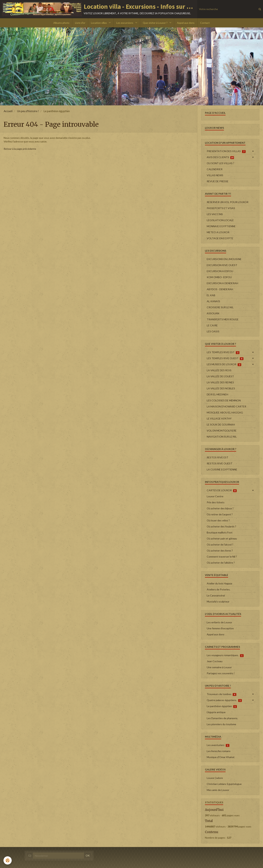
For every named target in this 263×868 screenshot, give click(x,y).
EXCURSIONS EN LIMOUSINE (224, 259)
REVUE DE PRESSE (218, 181)
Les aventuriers (218, 745)
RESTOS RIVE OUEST (220, 463)
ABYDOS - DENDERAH (220, 289)
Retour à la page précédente (20, 149)
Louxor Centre (215, 496)
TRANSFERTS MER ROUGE (223, 319)
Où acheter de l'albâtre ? (221, 563)
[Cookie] (8, 860)
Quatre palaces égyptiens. (224, 700)
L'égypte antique (216, 712)
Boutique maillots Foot (220, 532)
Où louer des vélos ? (218, 520)
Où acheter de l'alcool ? (220, 544)
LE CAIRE (212, 325)
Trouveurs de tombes (222, 694)
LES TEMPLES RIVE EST (223, 352)
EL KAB (211, 295)
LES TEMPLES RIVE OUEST (225, 358)
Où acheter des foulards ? (221, 526)
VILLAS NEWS (215, 175)
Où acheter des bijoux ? (220, 508)
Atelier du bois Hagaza (219, 583)
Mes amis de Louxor (218, 790)
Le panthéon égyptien (222, 706)
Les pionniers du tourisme (221, 724)
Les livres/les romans (219, 751)
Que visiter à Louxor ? (155, 23)
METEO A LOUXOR (218, 232)
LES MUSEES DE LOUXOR (224, 364)
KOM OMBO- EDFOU (219, 277)
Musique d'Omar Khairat (221, 757)
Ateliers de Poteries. (219, 589)
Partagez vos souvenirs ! (221, 673)
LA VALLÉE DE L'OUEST (220, 376)
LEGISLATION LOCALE (220, 220)
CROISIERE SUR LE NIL (220, 307)
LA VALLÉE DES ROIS (219, 370)
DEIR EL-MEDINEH (217, 394)
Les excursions (125, 23)
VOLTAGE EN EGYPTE (220, 238)
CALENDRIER (215, 169)
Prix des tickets (216, 502)
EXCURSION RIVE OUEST (222, 265)
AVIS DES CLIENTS (220, 157)
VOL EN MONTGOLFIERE (222, 431)
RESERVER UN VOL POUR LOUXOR (228, 202)
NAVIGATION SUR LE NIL (222, 437)
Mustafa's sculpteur (218, 601)
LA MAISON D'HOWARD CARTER (226, 406)
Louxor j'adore (215, 778)
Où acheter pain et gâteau (222, 538)
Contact (205, 23)
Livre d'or (80, 23)
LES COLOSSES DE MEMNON (224, 400)
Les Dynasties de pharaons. (222, 718)
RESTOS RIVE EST (218, 457)
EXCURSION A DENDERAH (222, 283)
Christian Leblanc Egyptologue (224, 784)
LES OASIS (213, 331)
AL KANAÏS (213, 301)
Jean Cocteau (215, 661)
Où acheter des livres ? (220, 551)
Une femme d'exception (220, 628)
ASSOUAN (213, 313)
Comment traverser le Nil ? (222, 557)
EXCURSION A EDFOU (220, 271)
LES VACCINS (215, 214)
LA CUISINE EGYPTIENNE (222, 469)
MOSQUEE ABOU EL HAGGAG (225, 412)
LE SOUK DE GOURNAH (221, 425)
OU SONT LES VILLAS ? (220, 163)
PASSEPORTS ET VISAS (221, 208)
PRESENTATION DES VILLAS (226, 151)
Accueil (8, 111)
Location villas (99, 23)
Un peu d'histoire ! (28, 111)
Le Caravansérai (216, 595)
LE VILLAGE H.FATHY (219, 418)
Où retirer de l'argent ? (220, 514)
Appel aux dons (186, 23)
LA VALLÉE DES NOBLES (221, 388)
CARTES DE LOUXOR (222, 490)
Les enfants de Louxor (219, 622)
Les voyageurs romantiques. (225, 655)
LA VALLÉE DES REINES (220, 382)
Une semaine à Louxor (219, 667)
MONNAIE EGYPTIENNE (221, 226)
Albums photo (61, 23)
